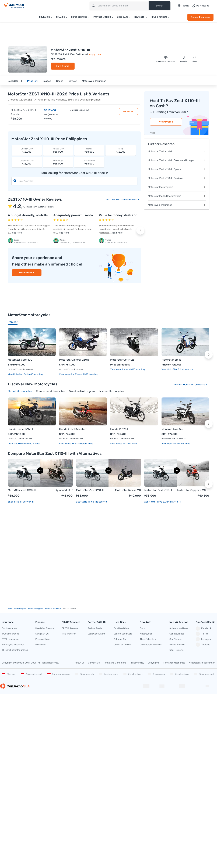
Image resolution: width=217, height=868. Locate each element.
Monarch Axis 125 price (178, 444)
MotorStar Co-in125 (122, 360)
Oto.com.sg (156, 674)
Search (159, 6)
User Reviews (176, 650)
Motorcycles (146, 634)
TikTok (202, 634)
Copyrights (154, 663)
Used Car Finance (45, 628)
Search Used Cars (123, 634)
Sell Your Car (120, 639)
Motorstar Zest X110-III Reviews (177, 178)
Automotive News (179, 628)
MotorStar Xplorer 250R (74, 360)
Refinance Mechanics (174, 663)
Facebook (204, 629)
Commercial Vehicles (151, 645)
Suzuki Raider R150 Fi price (27, 444)
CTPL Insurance (10, 639)
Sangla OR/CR (43, 634)
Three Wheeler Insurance (15, 650)
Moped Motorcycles (195, 385)
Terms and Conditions (115, 663)
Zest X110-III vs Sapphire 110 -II (163, 502)
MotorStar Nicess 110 (128, 490)
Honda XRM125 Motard (73, 429)
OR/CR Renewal (70, 628)
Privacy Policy (137, 663)
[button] (140, 231)
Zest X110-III (15, 81)
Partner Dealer (95, 628)
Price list (32, 81)
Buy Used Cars (121, 628)
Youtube (203, 645)
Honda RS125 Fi (120, 429)
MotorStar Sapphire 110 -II (193, 490)
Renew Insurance (200, 17)
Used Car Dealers (123, 645)
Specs (60, 81)
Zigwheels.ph (84, 674)
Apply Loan (95, 54)
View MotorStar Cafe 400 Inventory (26, 374)
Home (10, 609)
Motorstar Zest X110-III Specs (177, 169)
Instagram (204, 639)
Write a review (27, 273)
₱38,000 (27, 150)
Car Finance (176, 639)
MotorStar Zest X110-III (22, 490)
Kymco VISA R (64, 490)
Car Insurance (9, 628)
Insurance (44, 17)
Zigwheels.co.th (205, 674)
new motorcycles (20, 609)
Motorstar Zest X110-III (177, 151)
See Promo (128, 112)
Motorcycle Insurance (94, 81)
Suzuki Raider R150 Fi (21, 429)
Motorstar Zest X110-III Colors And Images (177, 160)
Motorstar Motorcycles (177, 187)
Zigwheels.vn (179, 674)
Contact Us (94, 663)
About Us (80, 663)
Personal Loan (43, 639)
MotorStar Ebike (171, 360)
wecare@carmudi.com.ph (202, 663)
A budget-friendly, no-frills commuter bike (39, 215)
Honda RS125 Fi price (126, 444)
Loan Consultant (96, 634)
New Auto (139, 17)
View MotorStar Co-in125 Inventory (128, 369)
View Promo (63, 66)
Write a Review (177, 645)
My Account (200, 6)
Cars (142, 628)
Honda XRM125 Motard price (79, 444)
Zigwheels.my (133, 674)
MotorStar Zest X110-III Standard (24, 112)
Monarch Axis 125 (172, 429)
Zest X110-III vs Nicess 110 (92, 502)
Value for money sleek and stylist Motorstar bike (134, 215)
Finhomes (41, 645)
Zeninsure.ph (108, 674)
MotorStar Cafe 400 (20, 360)
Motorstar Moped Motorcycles (177, 196)
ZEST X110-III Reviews (127, 200)
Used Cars (123, 17)
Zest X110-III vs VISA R (21, 502)
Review (73, 81)
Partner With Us (102, 17)
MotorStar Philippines (35, 609)
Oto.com (9, 674)
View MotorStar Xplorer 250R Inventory (79, 374)
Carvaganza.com (58, 674)
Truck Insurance (10, 634)
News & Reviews (159, 17)
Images (47, 81)
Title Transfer (69, 634)
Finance (60, 17)
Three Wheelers (148, 639)
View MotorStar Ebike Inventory (177, 369)
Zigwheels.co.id (31, 674)
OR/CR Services (79, 17)
